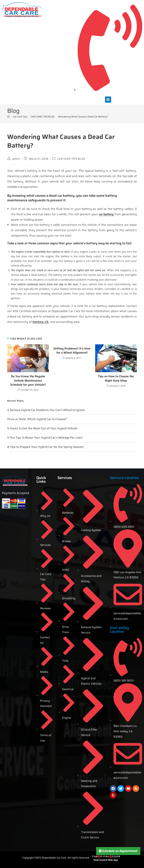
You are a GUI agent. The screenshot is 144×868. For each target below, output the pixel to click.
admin (16, 159)
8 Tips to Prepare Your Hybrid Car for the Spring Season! (46, 447)
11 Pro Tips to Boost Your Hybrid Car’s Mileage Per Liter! (45, 438)
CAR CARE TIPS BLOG (71, 159)
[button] (108, 100)
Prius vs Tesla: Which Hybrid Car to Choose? (37, 419)
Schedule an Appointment (118, 851)
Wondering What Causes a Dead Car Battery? (83, 117)
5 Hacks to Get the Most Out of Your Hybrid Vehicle (42, 428)
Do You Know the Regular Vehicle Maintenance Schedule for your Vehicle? (28, 381)
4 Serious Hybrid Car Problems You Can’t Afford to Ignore (46, 410)
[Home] (8, 117)
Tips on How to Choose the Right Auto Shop (116, 379)
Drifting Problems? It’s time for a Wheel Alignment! (72, 351)
